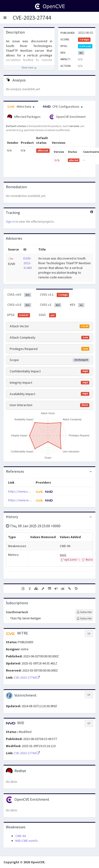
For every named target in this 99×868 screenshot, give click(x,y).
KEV (77, 305)
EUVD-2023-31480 (28, 263)
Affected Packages (24, 117)
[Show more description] (29, 68)
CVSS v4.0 (19, 295)
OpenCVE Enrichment (67, 117)
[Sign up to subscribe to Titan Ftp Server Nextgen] (84, 618)
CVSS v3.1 (55, 295)
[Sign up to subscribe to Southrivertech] (84, 612)
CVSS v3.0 (19, 305)
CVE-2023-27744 (32, 18)
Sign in (10, 221)
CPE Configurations (63, 106)
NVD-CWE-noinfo (27, 841)
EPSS (19, 315)
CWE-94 (21, 836)
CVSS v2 (51, 305)
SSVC (47, 315)
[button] (5, 18)
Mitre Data (21, 106)
